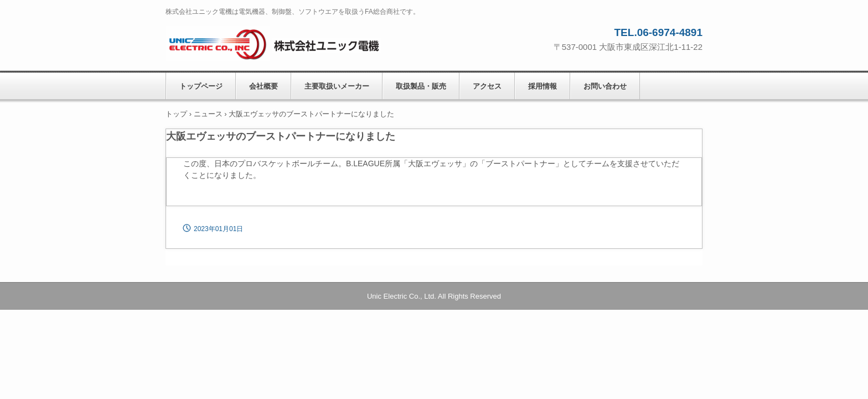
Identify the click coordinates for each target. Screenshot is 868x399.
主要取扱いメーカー (337, 86)
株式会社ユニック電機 (290, 42)
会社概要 (263, 86)
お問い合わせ (605, 86)
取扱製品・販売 (421, 86)
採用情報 (542, 86)
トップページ (201, 86)
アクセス (487, 86)
